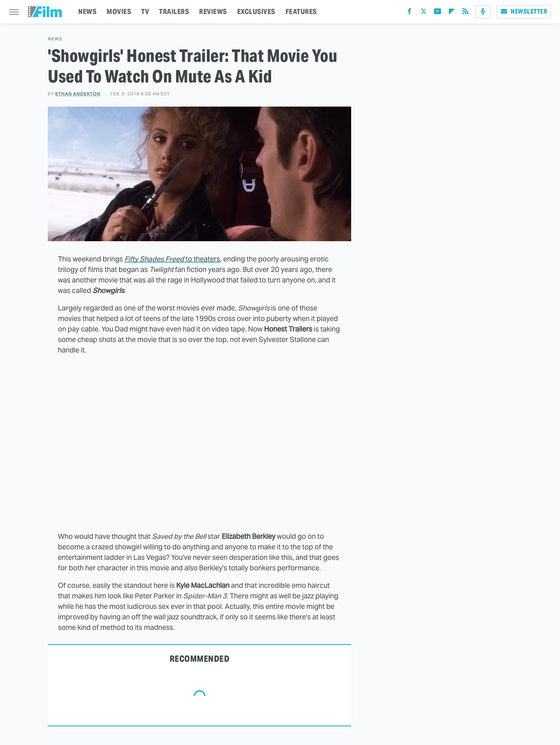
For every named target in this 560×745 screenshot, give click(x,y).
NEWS (87, 11)
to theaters (172, 259)
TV (145, 11)
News (55, 39)
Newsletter (523, 11)
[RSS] (465, 13)
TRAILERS (174, 11)
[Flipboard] (451, 13)
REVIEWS (213, 11)
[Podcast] (483, 12)
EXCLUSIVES (256, 11)
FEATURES (301, 11)
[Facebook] (409, 13)
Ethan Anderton (78, 94)
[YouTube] (437, 13)
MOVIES (119, 11)
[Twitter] (423, 13)
